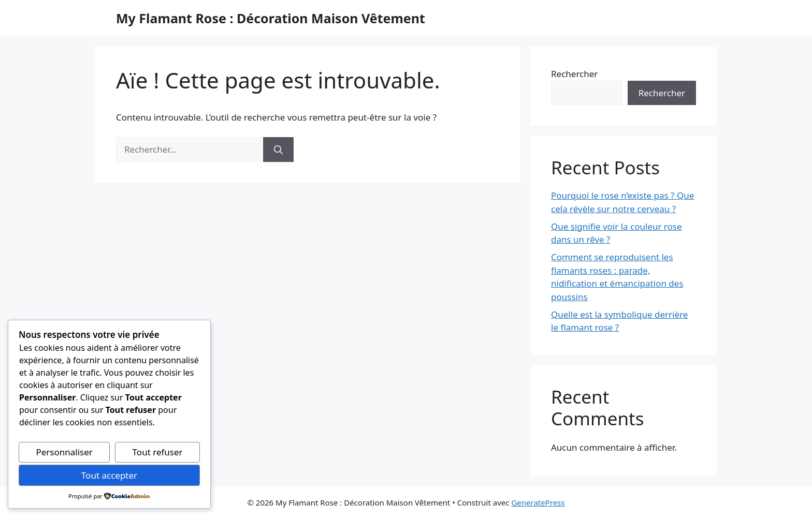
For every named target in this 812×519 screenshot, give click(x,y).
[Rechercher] (278, 150)
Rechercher (574, 74)
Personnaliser (64, 452)
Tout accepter (109, 475)
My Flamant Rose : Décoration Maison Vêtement (271, 18)
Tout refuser (158, 452)
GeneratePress (538, 502)
